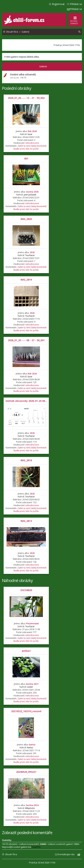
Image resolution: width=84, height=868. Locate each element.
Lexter (30, 687)
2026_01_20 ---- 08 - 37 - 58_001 (26, 340)
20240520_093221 (26, 772)
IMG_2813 (26, 521)
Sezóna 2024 (32, 805)
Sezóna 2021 (32, 684)
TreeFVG (36, 847)
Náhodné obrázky (17, 580)
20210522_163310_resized (26, 711)
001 (26, 159)
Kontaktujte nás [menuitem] (66, 854)
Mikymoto (30, 808)
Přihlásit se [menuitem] (76, 4)
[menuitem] (80, 32)
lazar (30, 134)
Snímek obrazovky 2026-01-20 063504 (28, 401)
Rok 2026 (32, 131)
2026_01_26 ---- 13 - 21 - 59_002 (26, 98)
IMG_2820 (26, 219)
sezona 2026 (32, 192)
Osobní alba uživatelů (23, 74)
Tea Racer (30, 255)
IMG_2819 (26, 280)
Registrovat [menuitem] (58, 4)
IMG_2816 (26, 460)
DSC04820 (26, 590)
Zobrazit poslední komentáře (27, 832)
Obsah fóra (11, 854)
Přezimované (32, 624)
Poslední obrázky (17, 88)
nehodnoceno (32, 143)
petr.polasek (30, 195)
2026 (32, 252)
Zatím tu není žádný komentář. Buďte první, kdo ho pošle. (30, 147)
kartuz (32, 745)
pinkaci (26, 651)
